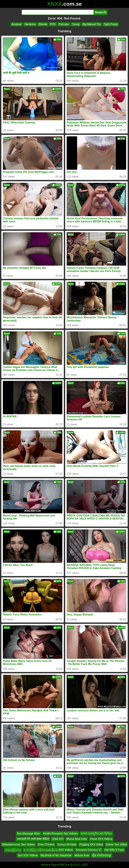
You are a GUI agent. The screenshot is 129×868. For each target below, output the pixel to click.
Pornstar (64, 24)
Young (76, 24)
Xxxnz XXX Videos (101, 839)
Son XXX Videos (28, 855)
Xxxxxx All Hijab (67, 844)
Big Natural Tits (92, 24)
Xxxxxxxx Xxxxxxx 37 (89, 850)
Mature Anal (82, 855)
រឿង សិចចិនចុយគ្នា (102, 855)
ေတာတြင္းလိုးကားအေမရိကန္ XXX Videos (48, 850)
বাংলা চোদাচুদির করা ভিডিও (96, 834)
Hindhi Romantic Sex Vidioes (60, 834)
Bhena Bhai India (77, 839)
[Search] (58, 12)
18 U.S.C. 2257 (79, 865)
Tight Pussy (111, 24)
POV (53, 24)
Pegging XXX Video (91, 844)
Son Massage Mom (29, 834)
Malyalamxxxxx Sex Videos (18, 844)
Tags (54, 865)
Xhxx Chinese (46, 844)
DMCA (63, 865)
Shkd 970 (58, 839)
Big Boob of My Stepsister (56, 855)
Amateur (16, 24)
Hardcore (30, 24)
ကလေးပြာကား (13, 850)
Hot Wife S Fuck (114, 850)
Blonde (43, 24)
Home (45, 865)
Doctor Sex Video (116, 844)
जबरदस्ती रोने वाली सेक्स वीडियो (33, 839)
